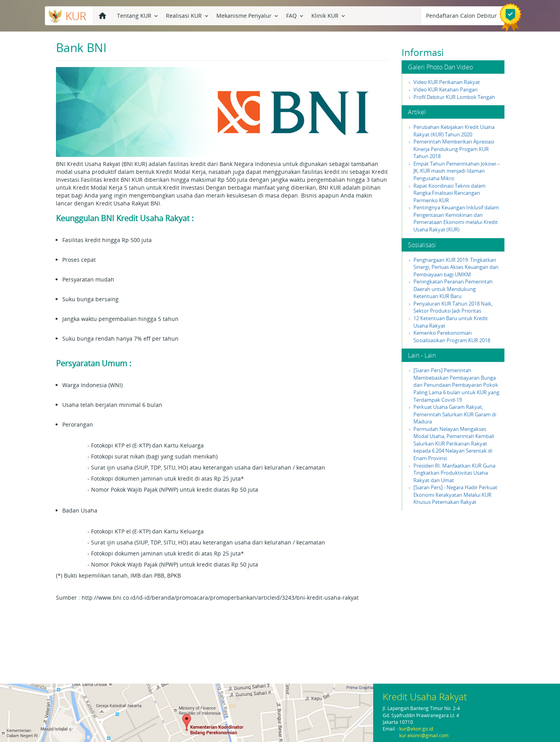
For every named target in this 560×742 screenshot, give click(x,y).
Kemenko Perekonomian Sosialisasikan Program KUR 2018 (452, 337)
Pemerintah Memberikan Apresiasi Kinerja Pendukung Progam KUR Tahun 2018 (454, 149)
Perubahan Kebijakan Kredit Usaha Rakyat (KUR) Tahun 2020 (454, 131)
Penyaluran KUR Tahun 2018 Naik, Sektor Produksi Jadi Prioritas (453, 307)
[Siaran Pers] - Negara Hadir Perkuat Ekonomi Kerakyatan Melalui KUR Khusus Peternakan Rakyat (455, 495)
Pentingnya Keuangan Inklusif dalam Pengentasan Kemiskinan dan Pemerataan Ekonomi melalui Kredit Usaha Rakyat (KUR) (456, 218)
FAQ (295, 15)
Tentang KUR (138, 15)
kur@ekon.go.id (416, 729)
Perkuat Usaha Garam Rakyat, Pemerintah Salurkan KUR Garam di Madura (455, 414)
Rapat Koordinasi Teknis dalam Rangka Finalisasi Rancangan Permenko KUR (449, 193)
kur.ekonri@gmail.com (424, 735)
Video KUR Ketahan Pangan (446, 89)
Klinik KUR (329, 15)
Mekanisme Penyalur (248, 15)
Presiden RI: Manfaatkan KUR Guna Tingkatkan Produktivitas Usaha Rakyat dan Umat (454, 473)
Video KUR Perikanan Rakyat (447, 82)
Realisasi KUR (188, 15)
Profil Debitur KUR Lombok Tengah (454, 97)
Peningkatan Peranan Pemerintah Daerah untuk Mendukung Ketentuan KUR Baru (453, 289)
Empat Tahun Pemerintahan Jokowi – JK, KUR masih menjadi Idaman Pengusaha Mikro (457, 171)
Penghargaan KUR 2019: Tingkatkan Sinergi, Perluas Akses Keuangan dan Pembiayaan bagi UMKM (456, 267)
